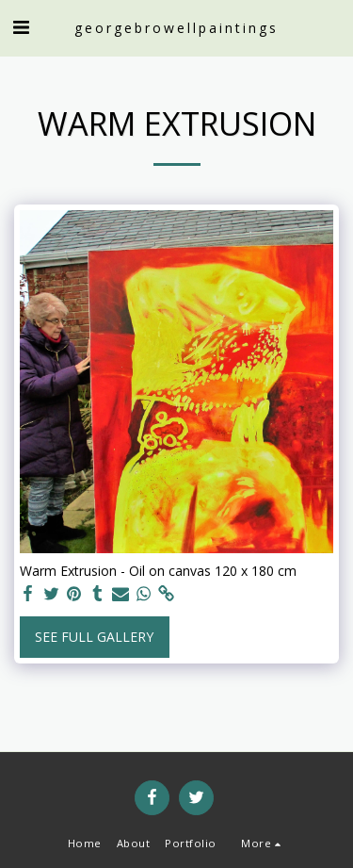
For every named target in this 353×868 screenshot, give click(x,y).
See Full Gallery (94, 637)
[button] (21, 27)
